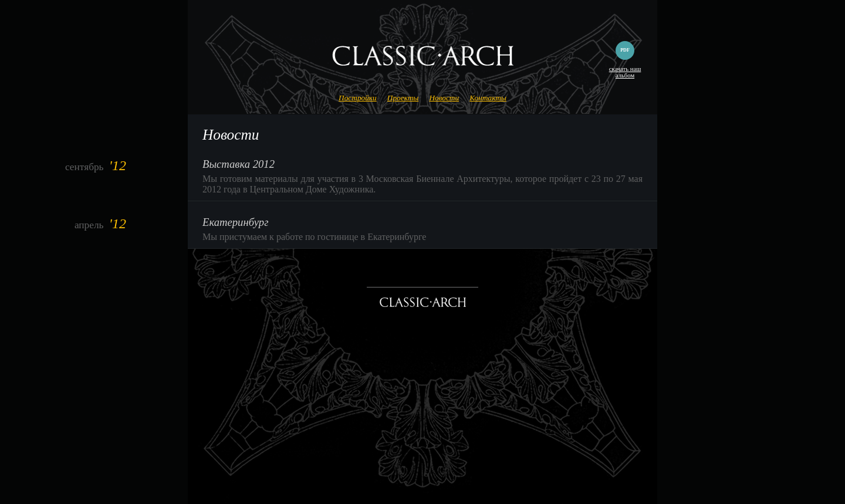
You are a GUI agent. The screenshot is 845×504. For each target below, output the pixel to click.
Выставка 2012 (239, 164)
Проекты (403, 98)
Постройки (358, 98)
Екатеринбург (235, 222)
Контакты (488, 98)
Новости (444, 98)
